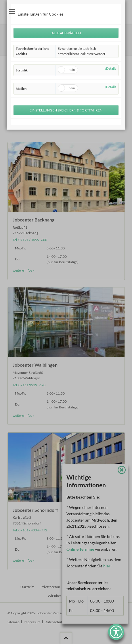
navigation (12, 12)
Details (111, 68)
